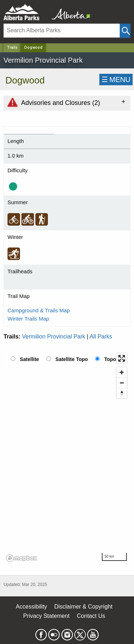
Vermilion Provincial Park (54, 337)
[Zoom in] (122, 372)
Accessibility (31, 607)
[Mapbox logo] (21, 558)
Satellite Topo (72, 359)
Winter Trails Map (28, 319)
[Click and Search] (125, 31)
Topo (110, 359)
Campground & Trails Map (39, 310)
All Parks (101, 337)
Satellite (29, 359)
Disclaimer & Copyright (83, 607)
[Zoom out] (122, 383)
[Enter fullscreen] (122, 358)
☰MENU (116, 80)
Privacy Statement (46, 616)
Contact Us (91, 616)
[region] (67, 457)
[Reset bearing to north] (122, 393)
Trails (12, 47)
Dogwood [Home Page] (33, 47)
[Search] (62, 31)
